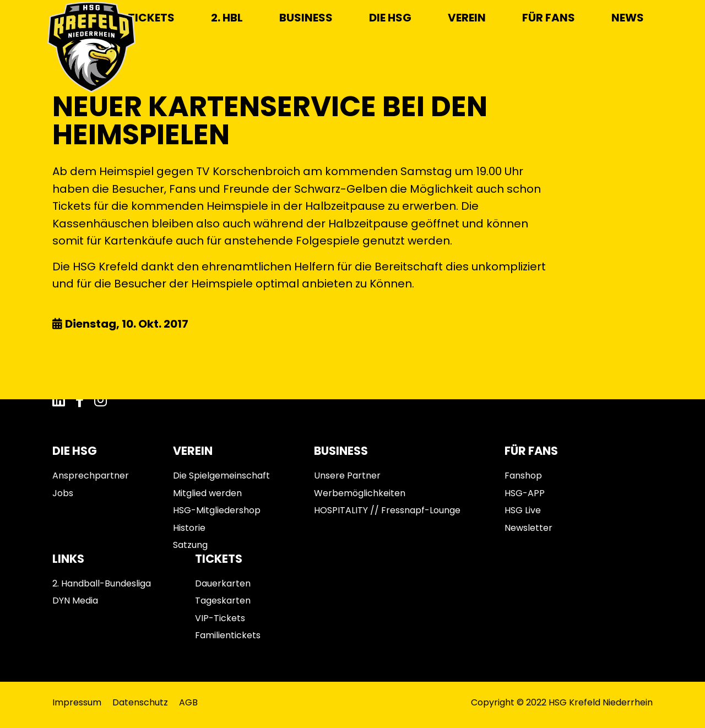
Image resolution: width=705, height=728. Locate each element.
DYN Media (75, 601)
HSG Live (523, 510)
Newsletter (528, 528)
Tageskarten (223, 601)
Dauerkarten (223, 583)
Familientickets (228, 635)
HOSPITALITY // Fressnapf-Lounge (387, 510)
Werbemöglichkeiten (360, 493)
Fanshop (523, 476)
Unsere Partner (347, 476)
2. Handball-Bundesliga (102, 583)
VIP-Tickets (220, 618)
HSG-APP (525, 493)
